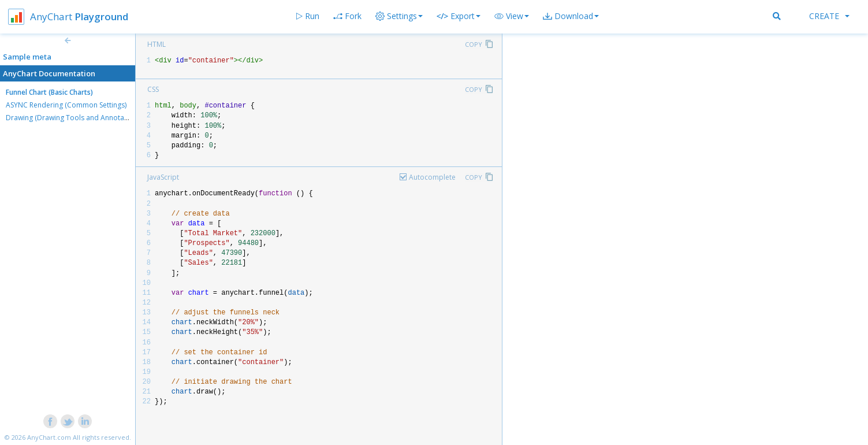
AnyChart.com (49, 437)
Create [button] (829, 16)
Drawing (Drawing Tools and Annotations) (74, 118)
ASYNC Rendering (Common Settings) (66, 105)
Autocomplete (432, 177)
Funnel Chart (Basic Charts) (49, 92)
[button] (512, 16)
